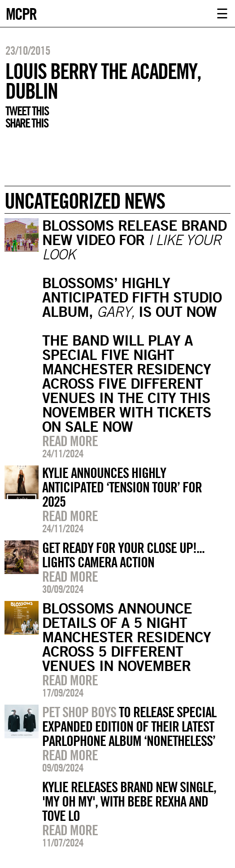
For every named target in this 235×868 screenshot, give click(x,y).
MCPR (21, 13)
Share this (27, 123)
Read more (70, 441)
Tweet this (27, 111)
